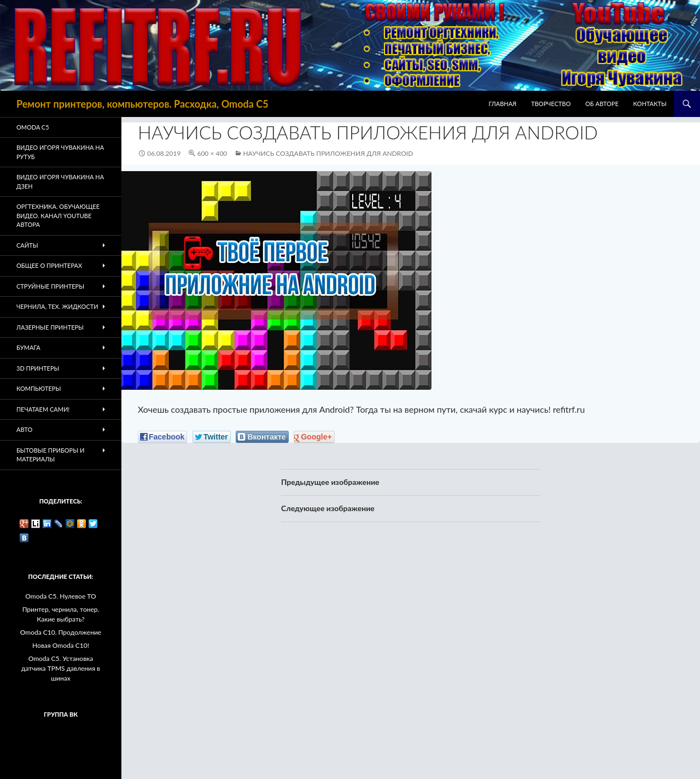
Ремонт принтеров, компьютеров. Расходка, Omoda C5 (142, 104)
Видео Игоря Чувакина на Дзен (60, 181)
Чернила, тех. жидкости (57, 306)
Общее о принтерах (49, 265)
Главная (503, 104)
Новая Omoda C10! (61, 645)
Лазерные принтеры (50, 327)
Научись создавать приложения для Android (328, 153)
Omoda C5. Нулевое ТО (60, 596)
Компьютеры (39, 388)
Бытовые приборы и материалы (50, 455)
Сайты (27, 245)
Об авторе (602, 104)
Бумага (28, 347)
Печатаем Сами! (43, 409)
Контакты (650, 104)
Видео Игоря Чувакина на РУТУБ (60, 152)
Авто (24, 429)
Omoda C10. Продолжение (61, 632)
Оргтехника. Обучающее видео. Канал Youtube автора (58, 215)
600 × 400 (212, 153)
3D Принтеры (38, 368)
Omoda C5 (33, 127)
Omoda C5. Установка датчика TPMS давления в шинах (61, 668)
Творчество (551, 104)
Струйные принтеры (50, 286)
